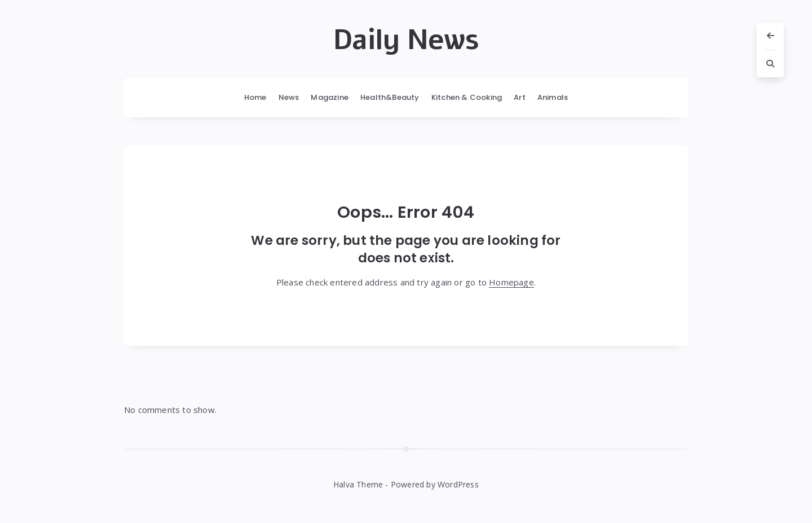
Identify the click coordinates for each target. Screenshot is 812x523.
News (289, 97)
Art (520, 97)
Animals (553, 97)
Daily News (406, 40)
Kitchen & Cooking (467, 97)
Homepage (511, 282)
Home (255, 97)
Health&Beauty (390, 97)
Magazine (330, 97)
